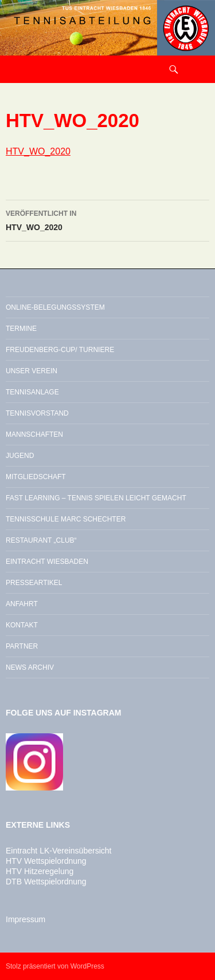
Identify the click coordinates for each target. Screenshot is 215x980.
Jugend (20, 456)
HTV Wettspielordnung (46, 861)
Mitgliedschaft (36, 477)
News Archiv (30, 667)
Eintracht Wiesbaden (47, 562)
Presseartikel (34, 583)
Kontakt (22, 625)
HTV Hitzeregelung (40, 871)
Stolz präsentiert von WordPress (55, 966)
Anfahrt (22, 604)
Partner (22, 646)
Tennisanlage (32, 392)
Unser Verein (32, 371)
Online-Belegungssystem (55, 307)
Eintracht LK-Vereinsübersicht (58, 851)
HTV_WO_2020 (38, 151)
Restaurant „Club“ (41, 540)
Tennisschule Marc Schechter (66, 519)
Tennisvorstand (37, 413)
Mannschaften (34, 434)
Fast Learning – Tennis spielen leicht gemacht (96, 498)
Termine (21, 329)
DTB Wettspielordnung (46, 882)
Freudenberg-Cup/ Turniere (60, 350)
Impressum (26, 919)
